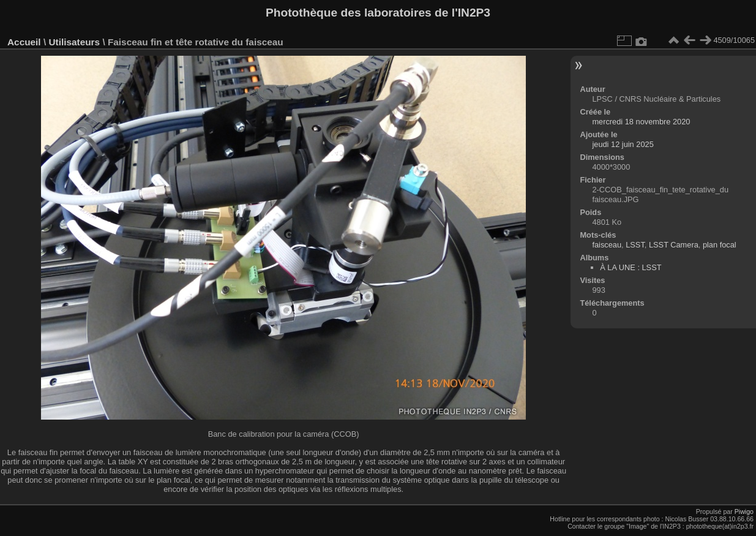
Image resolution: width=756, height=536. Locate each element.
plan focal (720, 245)
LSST (635, 245)
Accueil (24, 42)
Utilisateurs (74, 42)
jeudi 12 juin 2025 (623, 144)
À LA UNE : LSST (631, 267)
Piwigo (744, 511)
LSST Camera (674, 245)
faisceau (607, 245)
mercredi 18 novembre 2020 (641, 122)
